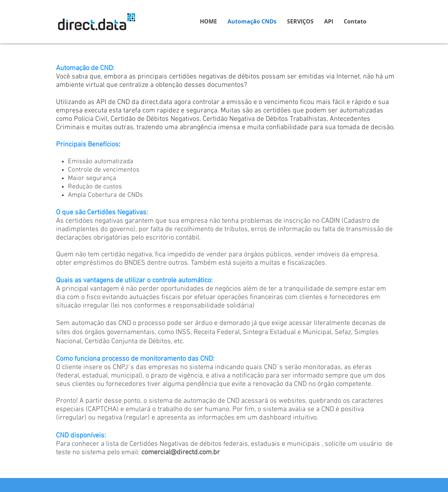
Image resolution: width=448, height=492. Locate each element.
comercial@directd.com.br (181, 452)
